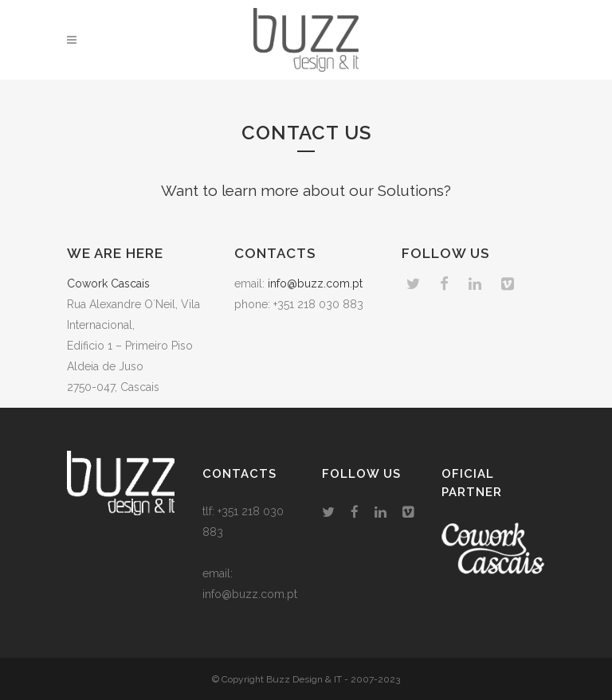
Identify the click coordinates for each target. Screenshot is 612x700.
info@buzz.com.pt (315, 284)
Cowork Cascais (108, 284)
